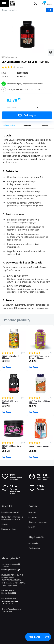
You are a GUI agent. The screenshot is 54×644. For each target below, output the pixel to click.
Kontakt (32, 527)
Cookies (5, 524)
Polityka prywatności (10, 512)
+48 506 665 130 (7, 604)
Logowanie (33, 543)
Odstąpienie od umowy (38, 522)
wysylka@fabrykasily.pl (11, 570)
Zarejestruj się (34, 548)
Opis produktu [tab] (9, 125)
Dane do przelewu (9, 529)
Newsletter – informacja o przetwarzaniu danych (12, 518)
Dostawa (32, 512)
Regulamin (33, 517)
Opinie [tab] (45, 125)
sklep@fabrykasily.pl (10, 601)
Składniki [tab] (27, 125)
